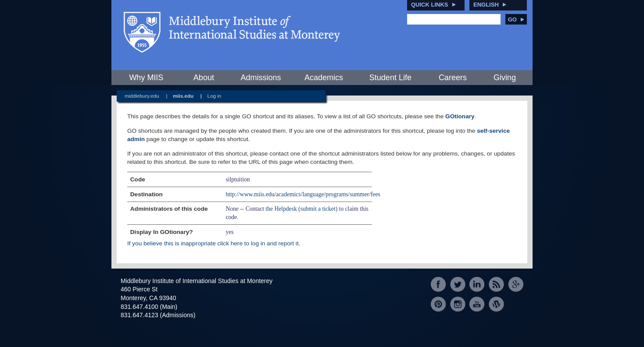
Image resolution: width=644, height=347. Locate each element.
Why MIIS (146, 78)
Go (516, 19)
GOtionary (460, 116)
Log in (215, 96)
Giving (505, 78)
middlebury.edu (142, 96)
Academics (324, 78)
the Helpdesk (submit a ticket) (301, 209)
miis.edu (183, 96)
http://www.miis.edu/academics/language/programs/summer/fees (303, 194)
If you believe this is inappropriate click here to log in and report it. (214, 243)
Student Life (390, 78)
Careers (453, 78)
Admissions (261, 78)
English (486, 5)
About (204, 78)
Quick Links (430, 5)
